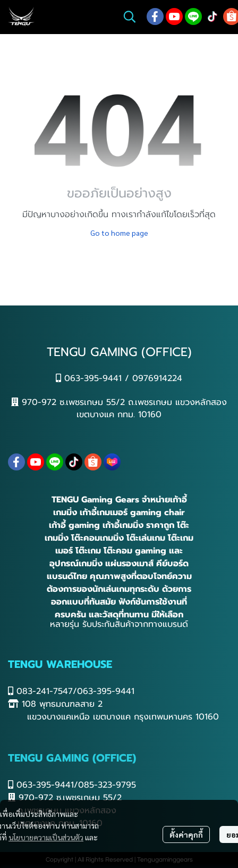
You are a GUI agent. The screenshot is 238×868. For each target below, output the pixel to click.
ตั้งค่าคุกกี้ (186, 834)
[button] (130, 16)
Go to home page (119, 233)
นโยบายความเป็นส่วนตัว (46, 837)
